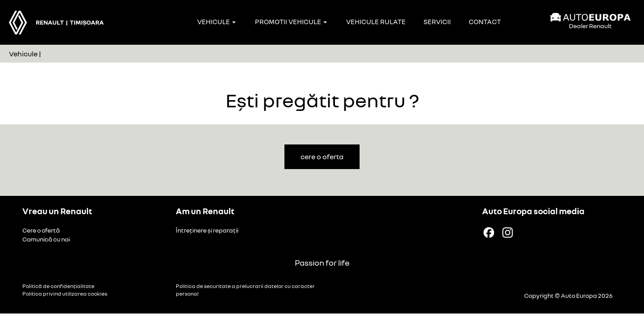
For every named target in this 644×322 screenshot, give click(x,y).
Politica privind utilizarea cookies (65, 294)
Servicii (437, 21)
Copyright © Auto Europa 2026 (568, 295)
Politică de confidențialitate (58, 286)
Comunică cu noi (46, 239)
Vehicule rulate (376, 21)
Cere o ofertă (41, 230)
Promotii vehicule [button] (291, 21)
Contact (485, 21)
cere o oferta (322, 157)
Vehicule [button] (216, 21)
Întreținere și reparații (207, 230)
